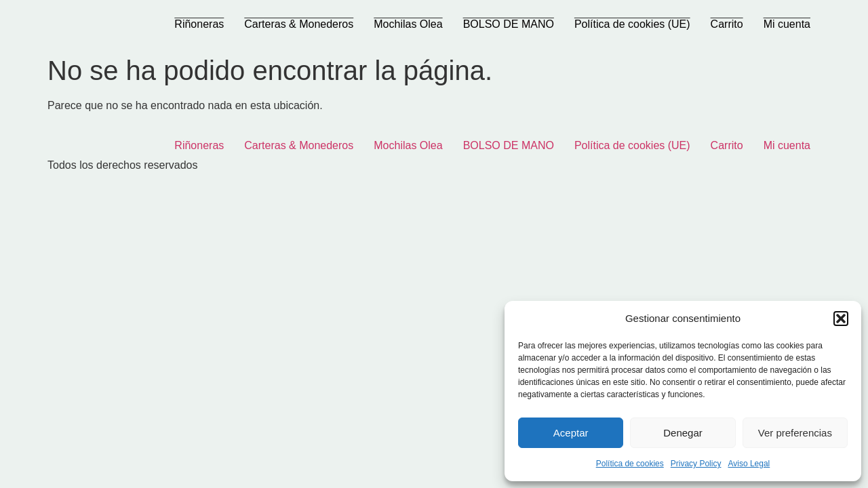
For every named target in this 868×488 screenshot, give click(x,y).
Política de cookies (630, 464)
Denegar (683, 433)
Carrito (727, 24)
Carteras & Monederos (299, 24)
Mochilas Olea (408, 24)
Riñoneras (199, 24)
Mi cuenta (787, 24)
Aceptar (571, 433)
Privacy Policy (696, 464)
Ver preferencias (795, 433)
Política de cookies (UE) (632, 24)
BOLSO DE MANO (509, 24)
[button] (841, 319)
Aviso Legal (749, 464)
